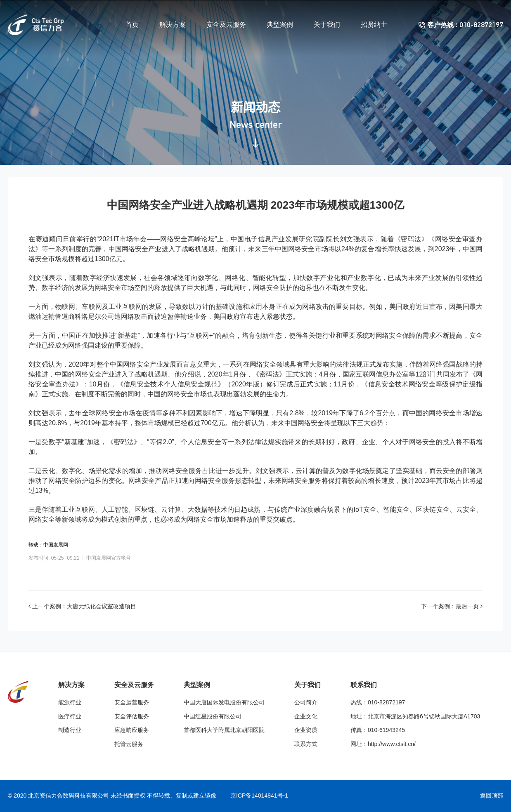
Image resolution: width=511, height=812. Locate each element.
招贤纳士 (374, 25)
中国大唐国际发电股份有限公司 (224, 702)
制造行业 (70, 730)
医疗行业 (70, 716)
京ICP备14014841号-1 (259, 796)
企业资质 (306, 730)
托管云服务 (129, 744)
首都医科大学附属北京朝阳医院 (224, 730)
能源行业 (70, 702)
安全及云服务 (226, 25)
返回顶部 (492, 796)
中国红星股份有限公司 (213, 716)
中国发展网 (56, 545)
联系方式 (306, 744)
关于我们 (327, 25)
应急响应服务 (132, 730)
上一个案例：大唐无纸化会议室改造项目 (82, 606)
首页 (132, 25)
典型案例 (280, 25)
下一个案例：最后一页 (452, 606)
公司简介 (306, 702)
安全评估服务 (132, 716)
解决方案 (173, 25)
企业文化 (306, 716)
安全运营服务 (132, 702)
